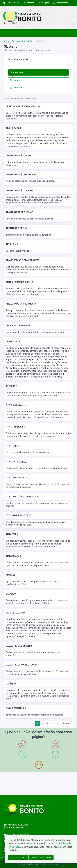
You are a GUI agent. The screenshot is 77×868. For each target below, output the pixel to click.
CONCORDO (18, 858)
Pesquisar (17, 72)
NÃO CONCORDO (41, 858)
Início (6, 41)
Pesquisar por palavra (19, 59)
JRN (28, 864)
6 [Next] (57, 724)
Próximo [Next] (67, 724)
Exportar (16, 88)
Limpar (15, 80)
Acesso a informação (22, 41)
